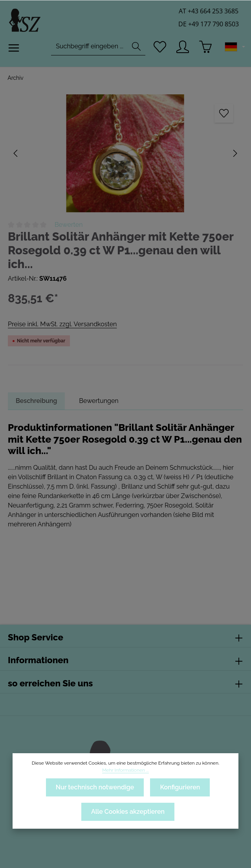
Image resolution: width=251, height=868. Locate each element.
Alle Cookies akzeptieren (128, 812)
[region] (125, 153)
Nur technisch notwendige (94, 787)
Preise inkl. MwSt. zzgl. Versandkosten (62, 324)
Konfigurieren (180, 787)
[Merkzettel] (159, 48)
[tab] (37, 401)
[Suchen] (136, 48)
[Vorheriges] (16, 153)
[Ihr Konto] (182, 48)
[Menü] (14, 50)
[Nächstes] (235, 153)
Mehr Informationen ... (125, 770)
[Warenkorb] (206, 48)
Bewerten (69, 225)
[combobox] (89, 48)
